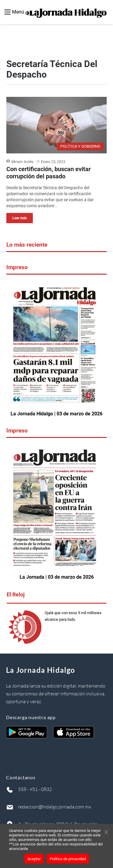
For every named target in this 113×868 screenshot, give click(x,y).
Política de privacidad (68, 859)
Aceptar (34, 859)
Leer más (20, 218)
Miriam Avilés (22, 162)
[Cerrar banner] (106, 833)
